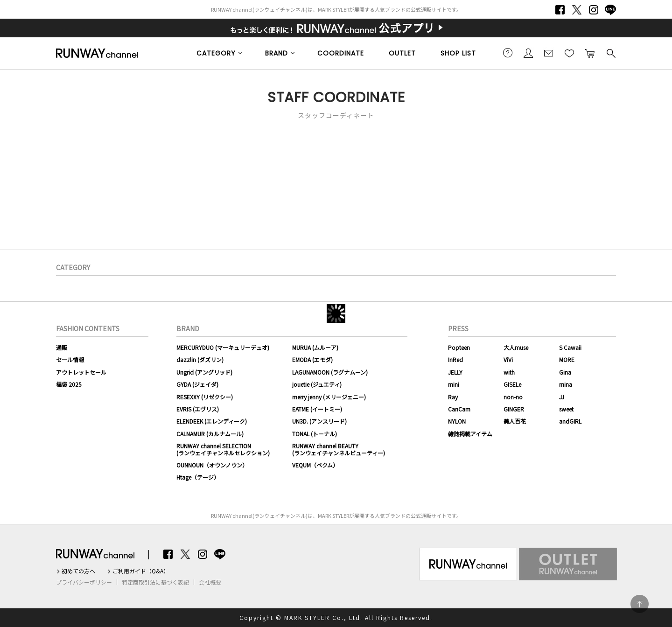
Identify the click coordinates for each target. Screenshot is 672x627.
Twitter (577, 10)
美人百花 (515, 421)
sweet (566, 409)
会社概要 (210, 582)
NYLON (457, 421)
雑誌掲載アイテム (470, 434)
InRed (455, 359)
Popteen (459, 347)
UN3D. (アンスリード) (319, 421)
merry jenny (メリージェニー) (329, 397)
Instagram (594, 10)
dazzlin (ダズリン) (200, 359)
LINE (610, 10)
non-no (513, 397)
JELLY (455, 372)
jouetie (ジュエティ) (317, 384)
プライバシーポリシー (84, 582)
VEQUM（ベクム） (315, 465)
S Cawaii (570, 347)
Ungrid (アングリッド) (204, 372)
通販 (62, 347)
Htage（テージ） (198, 477)
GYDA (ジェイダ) (197, 384)
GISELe (512, 384)
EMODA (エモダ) (312, 359)
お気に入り (569, 53)
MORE (567, 359)
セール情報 (70, 359)
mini (454, 384)
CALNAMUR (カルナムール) (210, 434)
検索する (610, 53)
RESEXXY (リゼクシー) (205, 397)
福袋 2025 (69, 384)
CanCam (459, 409)
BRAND (276, 53)
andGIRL (570, 421)
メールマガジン (549, 53)
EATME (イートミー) (317, 409)
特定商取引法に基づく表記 (155, 582)
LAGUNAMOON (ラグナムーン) (330, 372)
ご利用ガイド (508, 53)
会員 (528, 53)
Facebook (560, 10)
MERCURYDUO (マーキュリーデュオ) (223, 347)
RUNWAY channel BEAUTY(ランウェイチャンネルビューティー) (339, 449)
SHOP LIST (458, 53)
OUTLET (402, 53)
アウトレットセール (81, 372)
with (509, 372)
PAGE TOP (640, 604)
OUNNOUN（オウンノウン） (212, 465)
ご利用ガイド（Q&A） (141, 571)
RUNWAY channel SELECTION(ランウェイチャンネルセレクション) (223, 449)
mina (566, 384)
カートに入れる (590, 53)
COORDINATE (341, 53)
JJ (562, 397)
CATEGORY (216, 53)
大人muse (516, 347)
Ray (453, 397)
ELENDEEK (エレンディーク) (212, 421)
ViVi (508, 359)
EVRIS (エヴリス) (198, 409)
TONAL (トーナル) (315, 434)
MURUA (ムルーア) (315, 347)
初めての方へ (78, 571)
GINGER (514, 409)
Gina (565, 372)
